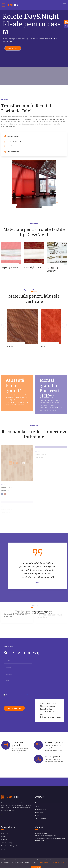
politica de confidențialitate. (59, 862)
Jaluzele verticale (41, 819)
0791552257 (50, 712)
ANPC (3, 849)
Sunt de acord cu (17, 695)
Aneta (10, 347)
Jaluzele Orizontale (41, 822)
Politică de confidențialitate (9, 846)
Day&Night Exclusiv (52, 269)
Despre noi (5, 833)
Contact (4, 836)
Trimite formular (14, 708)
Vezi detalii (13, 49)
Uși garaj (38, 806)
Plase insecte (39, 812)
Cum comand (5, 840)
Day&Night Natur (33, 267)
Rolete (37, 816)
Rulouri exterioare (41, 803)
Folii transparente (41, 809)
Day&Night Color (10, 267)
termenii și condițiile (43, 862)
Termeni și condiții (7, 843)
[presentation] (17, 701)
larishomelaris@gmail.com (50, 717)
